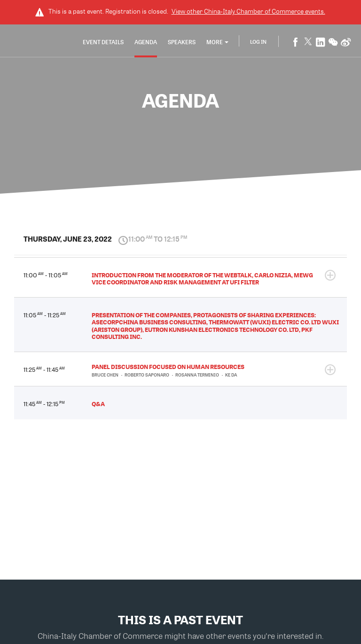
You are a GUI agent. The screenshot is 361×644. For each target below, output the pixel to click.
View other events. (248, 11)
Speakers (182, 42)
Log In (258, 42)
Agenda (146, 42)
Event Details (103, 42)
